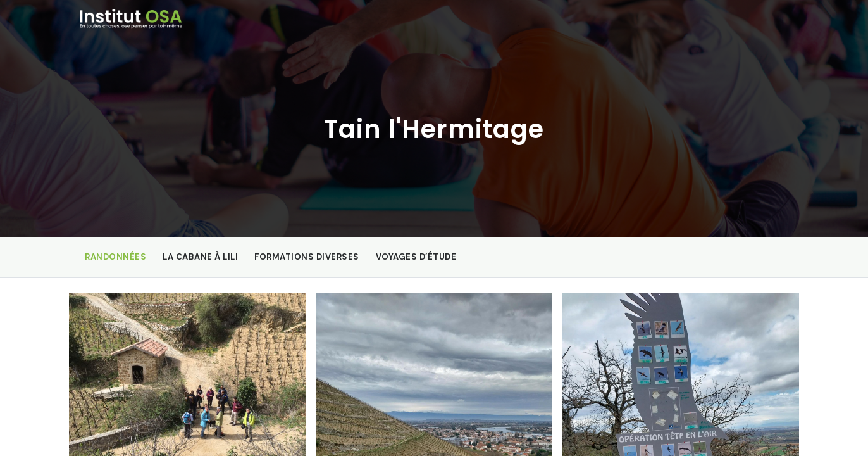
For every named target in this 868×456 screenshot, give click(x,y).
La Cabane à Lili (200, 257)
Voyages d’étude (416, 257)
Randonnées (115, 257)
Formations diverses (307, 257)
